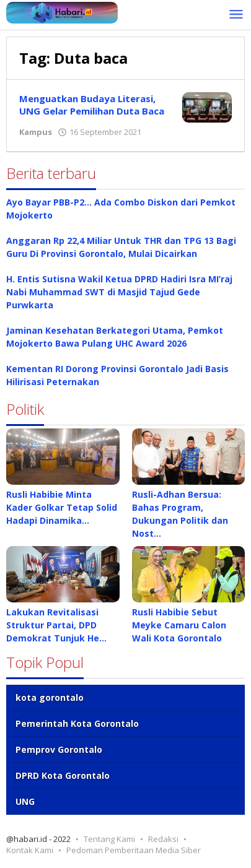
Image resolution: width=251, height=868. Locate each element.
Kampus (36, 132)
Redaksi (163, 839)
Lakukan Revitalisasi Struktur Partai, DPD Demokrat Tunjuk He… (56, 625)
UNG (25, 801)
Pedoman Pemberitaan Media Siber (134, 850)
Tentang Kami (109, 839)
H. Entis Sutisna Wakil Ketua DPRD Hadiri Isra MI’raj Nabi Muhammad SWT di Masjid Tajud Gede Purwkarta (119, 292)
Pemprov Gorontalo (59, 749)
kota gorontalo (50, 697)
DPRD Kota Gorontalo (63, 775)
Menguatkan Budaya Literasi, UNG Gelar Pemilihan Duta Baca (92, 105)
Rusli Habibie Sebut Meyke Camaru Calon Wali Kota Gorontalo (179, 625)
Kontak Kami (30, 850)
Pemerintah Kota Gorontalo (77, 723)
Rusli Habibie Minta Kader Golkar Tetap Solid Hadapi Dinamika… (62, 507)
